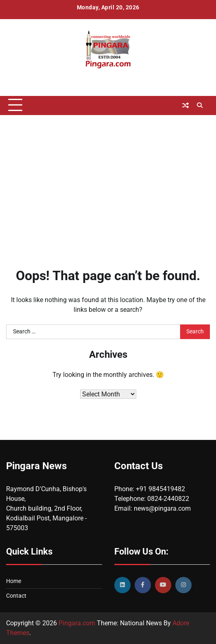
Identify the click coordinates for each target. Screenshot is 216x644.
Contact (16, 596)
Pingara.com (77, 623)
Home (14, 581)
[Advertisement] (108, 180)
